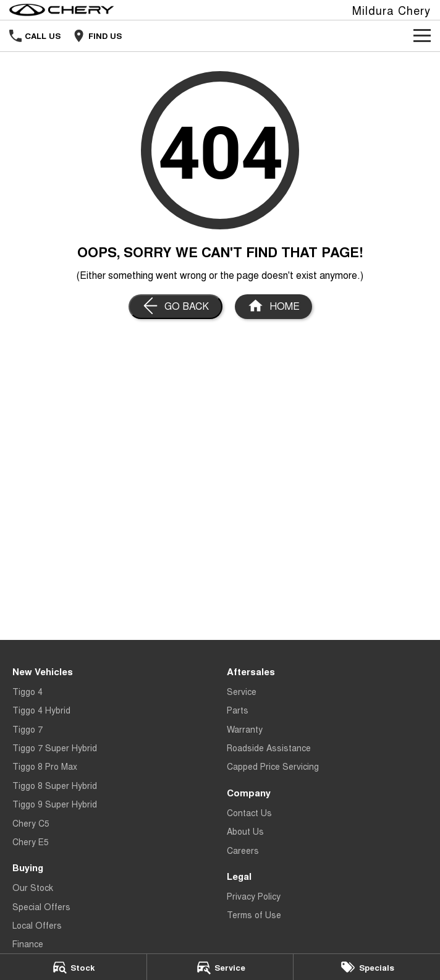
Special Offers (41, 906)
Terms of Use (254, 914)
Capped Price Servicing (273, 766)
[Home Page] (62, 10)
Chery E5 (31, 842)
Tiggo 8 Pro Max (45, 766)
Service (242, 691)
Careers (243, 850)
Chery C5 (31, 823)
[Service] (220, 967)
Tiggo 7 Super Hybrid (55, 748)
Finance (28, 944)
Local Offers (37, 925)
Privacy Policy (254, 896)
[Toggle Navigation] (422, 36)
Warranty (245, 729)
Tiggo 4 (27, 691)
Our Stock (33, 887)
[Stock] (73, 967)
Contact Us (249, 812)
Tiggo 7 (27, 729)
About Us (245, 831)
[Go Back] (176, 307)
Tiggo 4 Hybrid (41, 710)
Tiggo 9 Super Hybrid (55, 804)
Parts (238, 710)
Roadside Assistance (269, 748)
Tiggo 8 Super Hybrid (55, 785)
